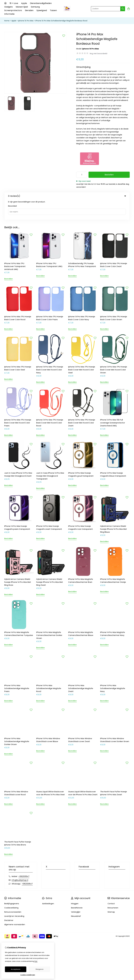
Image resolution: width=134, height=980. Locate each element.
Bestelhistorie (77, 888)
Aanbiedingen (48, 884)
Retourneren (113, 888)
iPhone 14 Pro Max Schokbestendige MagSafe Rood (49, 668)
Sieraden (29, 10)
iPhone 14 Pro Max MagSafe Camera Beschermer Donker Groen (49, 615)
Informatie (9, 14)
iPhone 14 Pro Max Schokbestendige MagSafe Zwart (81, 668)
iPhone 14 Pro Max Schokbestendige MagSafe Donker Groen (17, 721)
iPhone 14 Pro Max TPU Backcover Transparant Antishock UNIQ (15, 246)
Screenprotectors (13, 10)
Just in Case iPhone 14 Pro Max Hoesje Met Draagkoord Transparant (50, 456)
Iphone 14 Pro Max (26, 21)
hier (36, 961)
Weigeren (40, 969)
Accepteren (16, 969)
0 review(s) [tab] (67, 196)
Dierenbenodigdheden (41, 3)
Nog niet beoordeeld (98, 54)
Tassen (53, 10)
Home (7, 21)
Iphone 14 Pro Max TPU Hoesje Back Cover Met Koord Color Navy (50, 349)
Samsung (35, 7)
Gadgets (8, 7)
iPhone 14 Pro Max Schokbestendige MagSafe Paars (17, 668)
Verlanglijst (76, 892)
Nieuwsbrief (76, 896)
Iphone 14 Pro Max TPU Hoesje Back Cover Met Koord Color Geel (82, 349)
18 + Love (14, 3)
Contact (111, 884)
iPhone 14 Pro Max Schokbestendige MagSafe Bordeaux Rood (61, 21)
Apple (24, 3)
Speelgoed (42, 10)
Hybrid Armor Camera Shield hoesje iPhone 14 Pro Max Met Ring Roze (18, 562)
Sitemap (111, 892)
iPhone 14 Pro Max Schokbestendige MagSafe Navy (113, 668)
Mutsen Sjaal (22, 7)
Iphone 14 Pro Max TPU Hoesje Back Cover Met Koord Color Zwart (82, 403)
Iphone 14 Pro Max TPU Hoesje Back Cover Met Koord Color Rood (50, 403)
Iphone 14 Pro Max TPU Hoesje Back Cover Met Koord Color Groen (114, 349)
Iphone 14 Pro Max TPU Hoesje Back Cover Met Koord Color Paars (18, 403)
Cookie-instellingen (28, 975)
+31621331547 (24, 856)
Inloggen (75, 884)
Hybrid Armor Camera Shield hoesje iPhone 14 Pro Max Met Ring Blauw (114, 509)
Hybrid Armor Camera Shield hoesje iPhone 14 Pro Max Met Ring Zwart (50, 562)
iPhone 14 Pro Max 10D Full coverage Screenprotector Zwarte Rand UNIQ (113, 403)
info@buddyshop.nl (20, 860)
